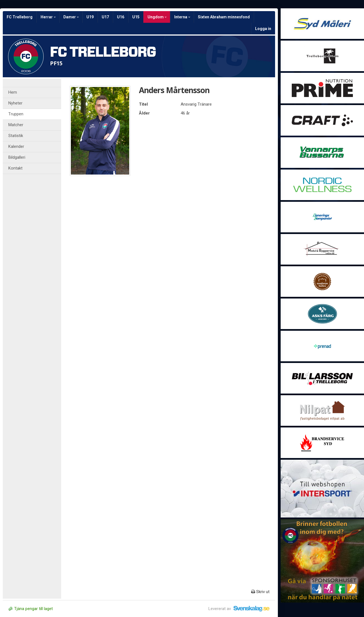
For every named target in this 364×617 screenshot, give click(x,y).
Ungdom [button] (157, 17)
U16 (121, 17)
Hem (13, 92)
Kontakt (15, 168)
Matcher (16, 125)
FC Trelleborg (20, 17)
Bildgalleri (17, 157)
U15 (136, 17)
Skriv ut (260, 592)
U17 (105, 17)
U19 (90, 17)
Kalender (16, 147)
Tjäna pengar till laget (31, 609)
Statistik (16, 136)
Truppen (16, 114)
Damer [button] (71, 17)
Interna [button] (182, 17)
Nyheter (15, 103)
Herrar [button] (48, 17)
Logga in (263, 29)
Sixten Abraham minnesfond (224, 17)
